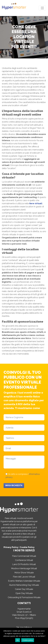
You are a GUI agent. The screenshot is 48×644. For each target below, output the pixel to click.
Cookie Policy (27, 547)
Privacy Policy (11, 547)
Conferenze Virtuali (24, 560)
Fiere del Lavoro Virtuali (24, 577)
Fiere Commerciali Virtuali (24, 556)
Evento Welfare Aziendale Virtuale (24, 581)
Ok (18, 640)
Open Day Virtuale (24, 593)
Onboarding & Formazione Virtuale (24, 597)
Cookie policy (28, 640)
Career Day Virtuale (24, 589)
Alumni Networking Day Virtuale (24, 585)
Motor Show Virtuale (24, 573)
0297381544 (26, 627)
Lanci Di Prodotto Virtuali (24, 564)
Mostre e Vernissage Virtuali (24, 568)
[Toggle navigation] (42, 8)
